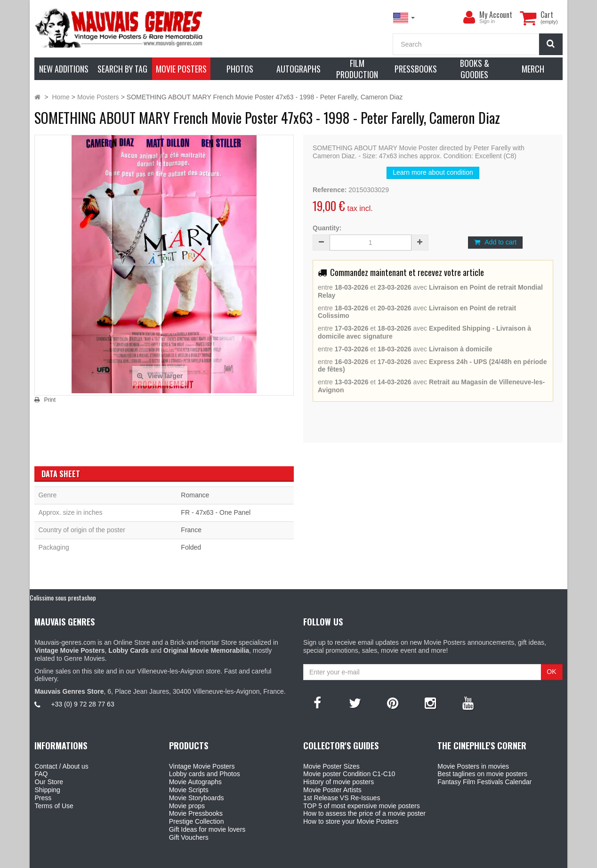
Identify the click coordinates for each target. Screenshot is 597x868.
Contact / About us (61, 766)
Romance (195, 495)
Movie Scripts (189, 790)
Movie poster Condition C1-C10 (349, 774)
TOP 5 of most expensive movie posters (362, 806)
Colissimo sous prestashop (63, 597)
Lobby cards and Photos (205, 774)
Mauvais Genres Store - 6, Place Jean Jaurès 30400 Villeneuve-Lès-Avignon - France (320, 860)
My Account (496, 15)
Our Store (49, 782)
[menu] (469, 17)
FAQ (41, 774)
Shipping (47, 790)
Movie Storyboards (197, 798)
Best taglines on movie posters (482, 774)
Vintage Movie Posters (202, 766)
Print (50, 400)
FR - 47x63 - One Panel (216, 512)
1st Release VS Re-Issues (342, 798)
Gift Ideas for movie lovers (207, 829)
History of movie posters (339, 782)
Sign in (487, 21)
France (191, 530)
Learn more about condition (433, 172)
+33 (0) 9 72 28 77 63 (82, 704)
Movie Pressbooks (196, 813)
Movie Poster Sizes (331, 766)
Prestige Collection (197, 821)
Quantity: (327, 228)
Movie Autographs (195, 782)
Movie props (187, 806)
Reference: (330, 190)
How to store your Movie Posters (351, 821)
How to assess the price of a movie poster (364, 813)
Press (43, 798)
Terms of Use (54, 806)
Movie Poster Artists (332, 790)
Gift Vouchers (189, 837)
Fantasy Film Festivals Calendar (484, 782)
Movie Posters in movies (473, 766)
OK (551, 672)
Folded (191, 547)
